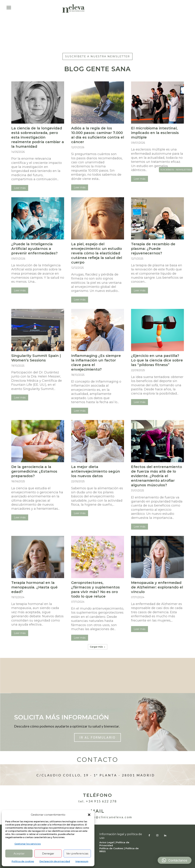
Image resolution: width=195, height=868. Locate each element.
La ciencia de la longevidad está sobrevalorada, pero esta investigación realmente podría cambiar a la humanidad (38, 137)
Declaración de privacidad (55, 861)
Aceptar (19, 853)
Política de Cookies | (112, 848)
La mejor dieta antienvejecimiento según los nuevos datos (96, 471)
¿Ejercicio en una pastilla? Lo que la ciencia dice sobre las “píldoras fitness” (157, 360)
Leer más (20, 188)
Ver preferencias (77, 853)
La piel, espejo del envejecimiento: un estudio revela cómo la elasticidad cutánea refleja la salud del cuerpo (97, 253)
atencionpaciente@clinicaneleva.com (97, 817)
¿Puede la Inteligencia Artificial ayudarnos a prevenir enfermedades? (34, 249)
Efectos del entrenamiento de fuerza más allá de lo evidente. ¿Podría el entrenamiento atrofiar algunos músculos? (157, 476)
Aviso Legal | (108, 842)
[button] (89, 815)
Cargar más (98, 647)
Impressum (82, 861)
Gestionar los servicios (28, 844)
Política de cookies (23, 861)
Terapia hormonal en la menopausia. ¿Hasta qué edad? (34, 587)
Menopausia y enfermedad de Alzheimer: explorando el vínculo (157, 587)
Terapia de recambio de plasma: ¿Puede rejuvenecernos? (153, 249)
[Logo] (73, 8)
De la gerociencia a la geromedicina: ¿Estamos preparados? (34, 471)
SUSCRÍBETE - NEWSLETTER (176, 170)
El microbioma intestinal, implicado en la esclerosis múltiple (155, 133)
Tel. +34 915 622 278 (98, 801)
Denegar (48, 853)
